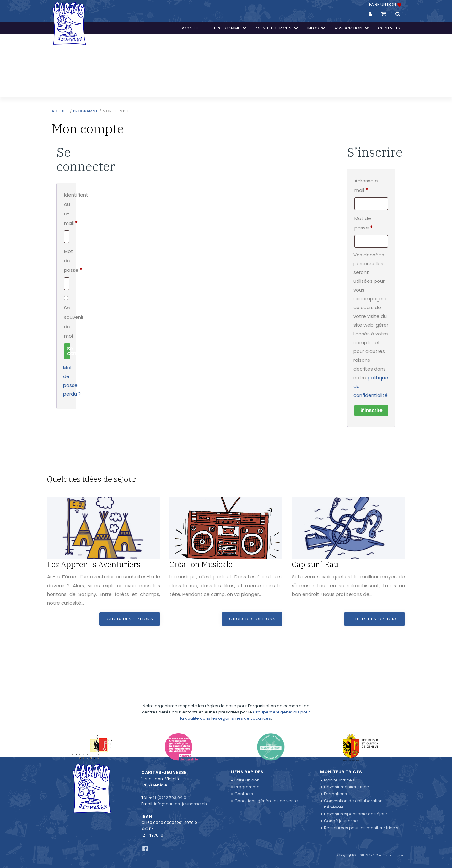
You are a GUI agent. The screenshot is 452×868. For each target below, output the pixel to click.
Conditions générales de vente (266, 801)
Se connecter (69, 351)
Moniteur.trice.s (339, 780)
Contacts (244, 794)
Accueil (60, 111)
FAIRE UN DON (385, 5)
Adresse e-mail (371, 185)
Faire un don (247, 780)
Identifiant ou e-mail (66, 210)
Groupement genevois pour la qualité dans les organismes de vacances (245, 697)
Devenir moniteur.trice (347, 787)
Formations (335, 794)
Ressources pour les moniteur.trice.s (361, 828)
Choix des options (130, 619)
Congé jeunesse (341, 821)
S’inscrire (371, 410)
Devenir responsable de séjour (356, 814)
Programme (86, 111)
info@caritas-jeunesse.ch (180, 804)
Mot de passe (66, 261)
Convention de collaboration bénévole (353, 804)
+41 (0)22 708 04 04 (169, 798)
